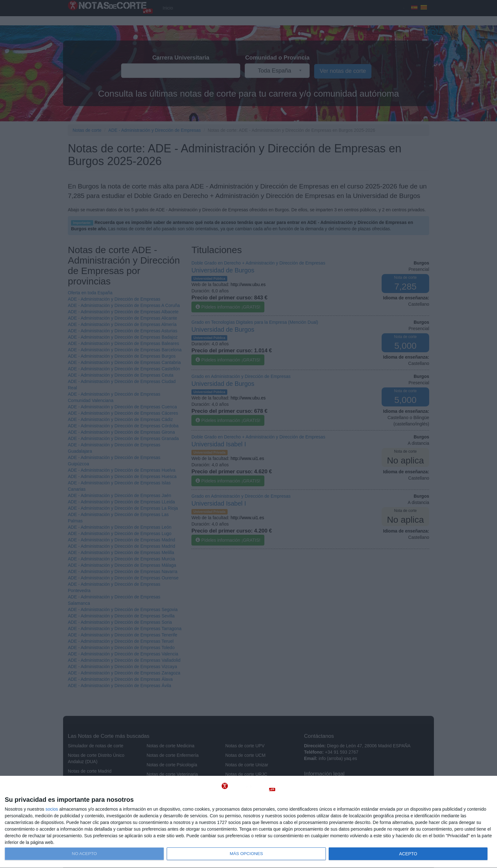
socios (52, 809)
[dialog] (248, 822)
